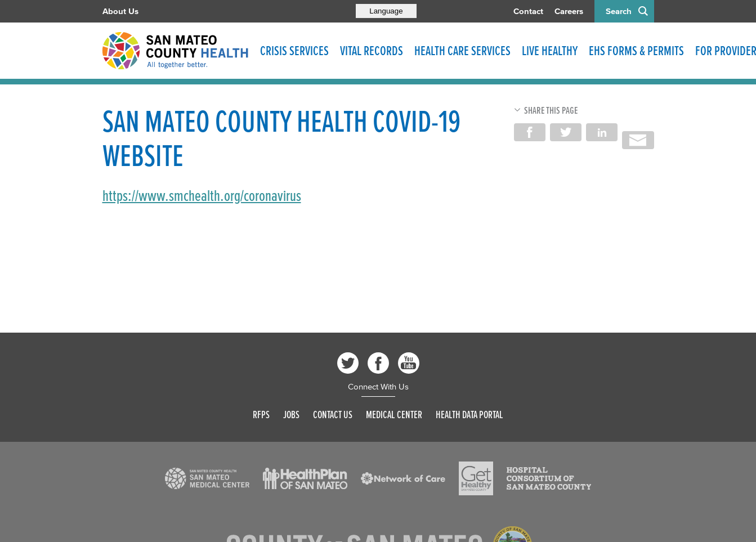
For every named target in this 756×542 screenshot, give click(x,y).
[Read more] (207, 478)
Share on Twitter (566, 132)
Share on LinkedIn (602, 132)
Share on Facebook (530, 132)
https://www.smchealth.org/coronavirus (202, 196)
